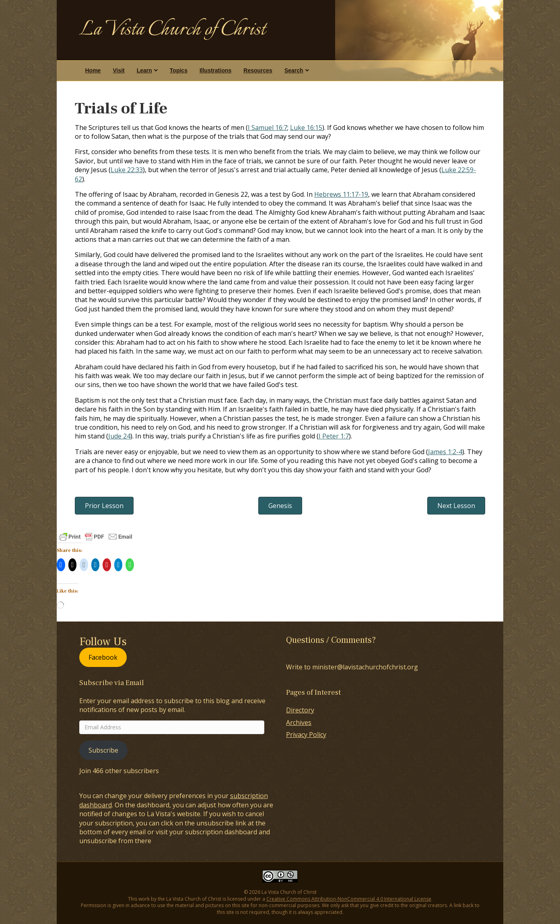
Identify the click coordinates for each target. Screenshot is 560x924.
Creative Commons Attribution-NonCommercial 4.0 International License (349, 899)
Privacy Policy (306, 735)
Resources (258, 70)
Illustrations (215, 70)
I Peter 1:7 (334, 436)
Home (93, 70)
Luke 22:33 (127, 170)
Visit (118, 70)
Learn (144, 70)
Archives (299, 722)
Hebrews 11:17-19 (341, 194)
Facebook (103, 657)
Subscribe (103, 750)
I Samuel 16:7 (268, 128)
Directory (300, 710)
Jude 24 (119, 436)
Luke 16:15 (306, 128)
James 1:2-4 (445, 452)
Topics (179, 70)
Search (294, 70)
